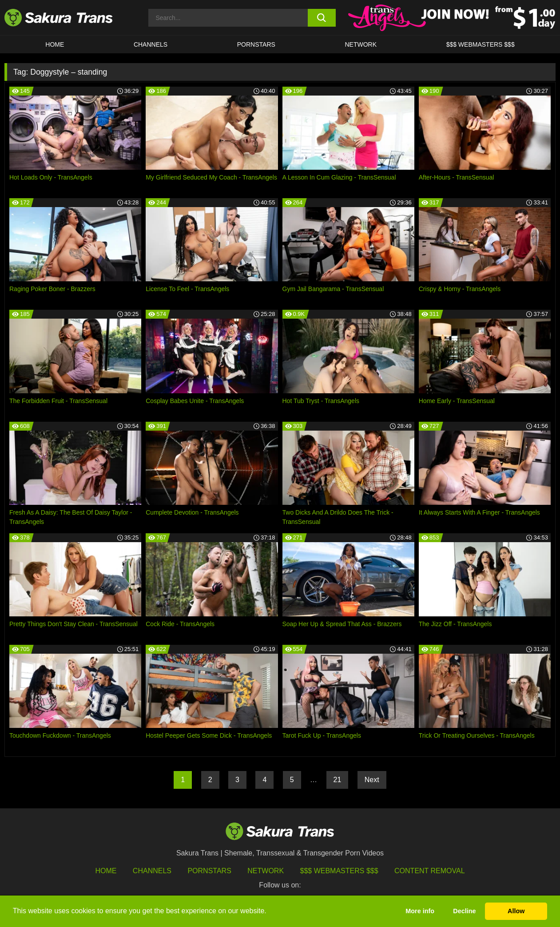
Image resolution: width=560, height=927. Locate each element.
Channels (152, 871)
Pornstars (209, 871)
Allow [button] (516, 911)
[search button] (322, 18)
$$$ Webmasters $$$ (339, 871)
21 (338, 780)
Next (372, 780)
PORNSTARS (256, 44)
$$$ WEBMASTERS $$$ (481, 44)
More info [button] (420, 911)
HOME (55, 44)
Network (361, 44)
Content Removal (430, 871)
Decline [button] (464, 911)
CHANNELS (151, 44)
